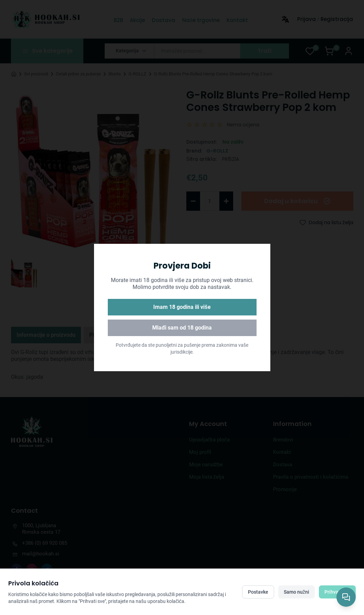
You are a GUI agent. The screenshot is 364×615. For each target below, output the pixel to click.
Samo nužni (297, 592)
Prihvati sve (337, 592)
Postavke (258, 592)
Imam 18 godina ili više (182, 307)
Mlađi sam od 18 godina (182, 328)
